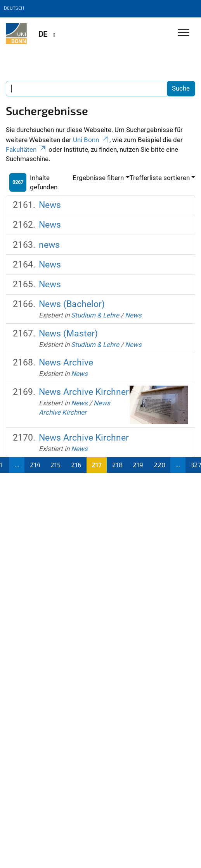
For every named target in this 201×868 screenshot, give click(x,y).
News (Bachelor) (72, 304)
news (49, 245)
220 (159, 465)
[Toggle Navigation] (184, 33)
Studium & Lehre (95, 315)
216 (76, 465)
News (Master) (68, 333)
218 (117, 465)
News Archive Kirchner (84, 392)
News (50, 205)
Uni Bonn (91, 140)
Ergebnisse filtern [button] (98, 178)
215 (55, 465)
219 (138, 465)
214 (35, 465)
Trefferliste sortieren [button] (160, 178)
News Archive (66, 362)
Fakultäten (26, 149)
